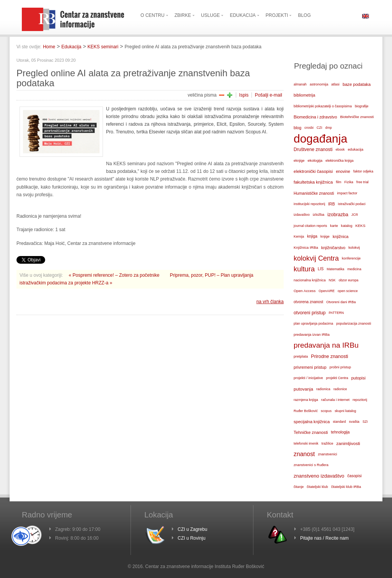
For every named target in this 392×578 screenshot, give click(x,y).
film (338, 182)
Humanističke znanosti (314, 193)
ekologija (315, 160)
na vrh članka (270, 302)
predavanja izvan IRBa (312, 335)
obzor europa (349, 280)
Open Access (305, 291)
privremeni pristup (310, 367)
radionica (323, 389)
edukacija (356, 149)
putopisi (359, 378)
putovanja (303, 389)
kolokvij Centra (316, 258)
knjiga (312, 236)
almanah (300, 84)
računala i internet (335, 400)
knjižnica (341, 236)
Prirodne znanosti (329, 356)
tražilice (327, 443)
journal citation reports (310, 226)
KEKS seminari (103, 47)
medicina (354, 269)
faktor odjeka (363, 171)
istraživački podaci (352, 204)
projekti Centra (337, 378)
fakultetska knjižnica (313, 182)
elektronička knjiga (339, 161)
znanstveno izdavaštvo (319, 476)
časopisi (354, 476)
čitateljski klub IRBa (346, 487)
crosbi (309, 128)
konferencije (351, 258)
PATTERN (336, 313)
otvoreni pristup (310, 313)
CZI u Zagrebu (192, 529)
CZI (319, 128)
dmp (329, 128)
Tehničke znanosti (311, 432)
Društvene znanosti (313, 149)
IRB (332, 204)
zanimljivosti (348, 443)
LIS (321, 269)
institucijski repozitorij (309, 204)
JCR (355, 215)
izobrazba (338, 215)
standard (339, 422)
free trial (363, 182)
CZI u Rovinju (192, 538)
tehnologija (341, 432)
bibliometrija (304, 95)
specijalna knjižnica (312, 422)
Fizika (349, 182)
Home (49, 47)
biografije (362, 106)
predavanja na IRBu (326, 345)
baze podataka (357, 84)
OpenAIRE (327, 291)
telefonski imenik (306, 443)
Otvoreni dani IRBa (341, 302)
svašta (354, 421)
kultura (304, 269)
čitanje (299, 487)
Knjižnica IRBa (306, 247)
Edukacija (71, 47)
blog (297, 128)
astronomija (319, 84)
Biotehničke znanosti (357, 117)
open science (348, 291)
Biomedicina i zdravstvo (315, 117)
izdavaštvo (302, 215)
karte (334, 226)
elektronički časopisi (313, 171)
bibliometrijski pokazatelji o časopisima (323, 106)
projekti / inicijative (308, 378)
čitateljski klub (317, 487)
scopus (326, 411)
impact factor (347, 193)
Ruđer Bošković (306, 411)
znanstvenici (327, 454)
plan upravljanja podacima (313, 323)
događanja (320, 139)
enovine (343, 171)
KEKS (360, 226)
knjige (325, 236)
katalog (347, 226)
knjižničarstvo (333, 248)
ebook (340, 149)
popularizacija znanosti (354, 323)
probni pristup (340, 367)
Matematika (335, 269)
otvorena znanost (308, 302)
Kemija (299, 236)
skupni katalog (345, 411)
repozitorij (360, 400)
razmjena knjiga (306, 400)
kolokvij (354, 248)
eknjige (299, 161)
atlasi (335, 84)
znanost (304, 454)
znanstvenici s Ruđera (311, 465)
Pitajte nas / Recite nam (324, 538)
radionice (340, 389)
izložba (318, 214)
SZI (365, 422)
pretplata (301, 356)
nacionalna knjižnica (310, 280)
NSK (332, 280)
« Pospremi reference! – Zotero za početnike (115, 275)
